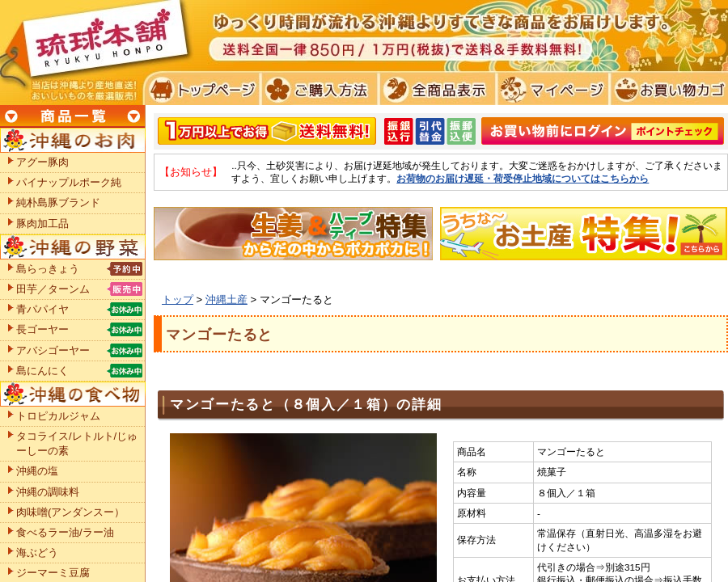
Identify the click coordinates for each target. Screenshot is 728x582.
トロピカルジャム (58, 416)
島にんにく (42, 371)
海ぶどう (37, 552)
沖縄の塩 (37, 471)
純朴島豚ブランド (58, 202)
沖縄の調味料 (48, 492)
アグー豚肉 (42, 162)
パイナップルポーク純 (69, 182)
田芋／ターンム (53, 289)
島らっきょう (48, 269)
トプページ (201, 89)
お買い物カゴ (667, 89)
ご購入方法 (317, 89)
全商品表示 (434, 89)
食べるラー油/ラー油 (65, 532)
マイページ (550, 89)
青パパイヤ (42, 309)
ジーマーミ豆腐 (53, 573)
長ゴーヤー (42, 329)
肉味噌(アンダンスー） (70, 512)
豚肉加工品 (42, 224)
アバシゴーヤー (53, 350)
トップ (178, 299)
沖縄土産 (226, 299)
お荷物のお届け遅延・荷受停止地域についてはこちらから (523, 178)
